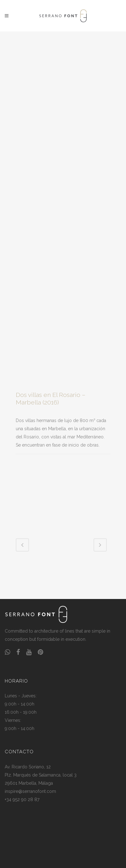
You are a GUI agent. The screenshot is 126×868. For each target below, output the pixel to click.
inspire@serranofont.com (30, 791)
